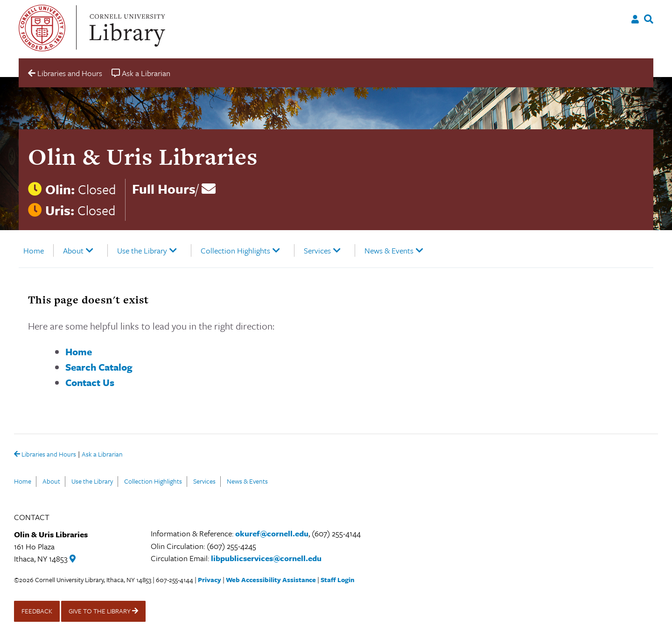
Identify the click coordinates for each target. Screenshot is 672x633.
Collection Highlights (235, 250)
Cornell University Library (126, 28)
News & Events (389, 250)
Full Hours (164, 189)
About (73, 250)
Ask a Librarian (102, 455)
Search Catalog (99, 367)
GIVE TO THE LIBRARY (103, 611)
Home (34, 250)
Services (317, 250)
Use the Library (142, 250)
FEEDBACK (37, 611)
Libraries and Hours (45, 455)
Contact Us (90, 382)
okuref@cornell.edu (272, 533)
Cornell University (42, 28)
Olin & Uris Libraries (143, 157)
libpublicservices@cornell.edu (266, 558)
